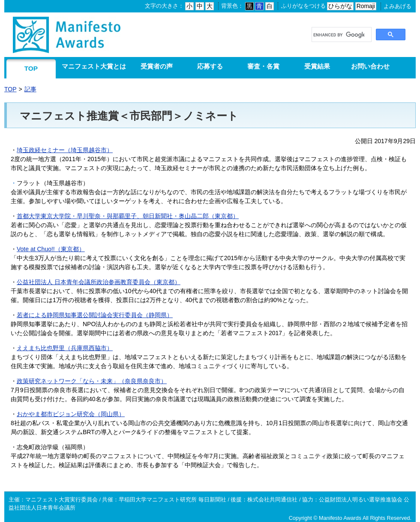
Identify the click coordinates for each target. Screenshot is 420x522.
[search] (339, 35)
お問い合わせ (370, 66)
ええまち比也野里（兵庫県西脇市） (65, 348)
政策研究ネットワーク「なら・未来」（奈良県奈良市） (92, 381)
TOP (31, 68)
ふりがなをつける (303, 6)
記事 (30, 89)
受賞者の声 (157, 66)
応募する (210, 66)
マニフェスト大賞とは (94, 66)
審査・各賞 (263, 66)
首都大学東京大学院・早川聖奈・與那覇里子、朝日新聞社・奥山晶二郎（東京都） (128, 216)
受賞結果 (317, 66)
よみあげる (397, 6)
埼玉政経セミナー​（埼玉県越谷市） (65, 150)
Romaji (366, 6)
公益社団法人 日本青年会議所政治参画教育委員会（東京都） (99, 282)
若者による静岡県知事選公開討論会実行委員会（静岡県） (95, 315)
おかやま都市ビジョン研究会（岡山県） (71, 414)
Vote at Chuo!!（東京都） (51, 249)
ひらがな (340, 6)
